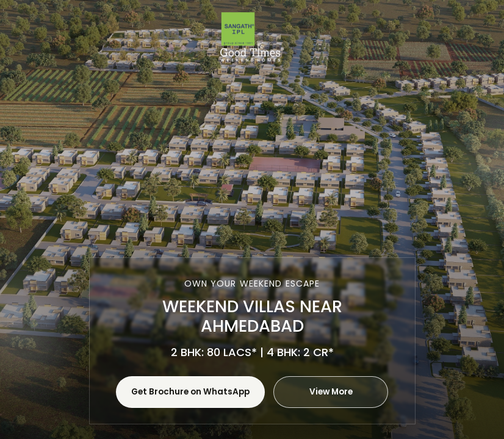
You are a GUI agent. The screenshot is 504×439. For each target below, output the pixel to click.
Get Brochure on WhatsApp (190, 392)
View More (331, 392)
